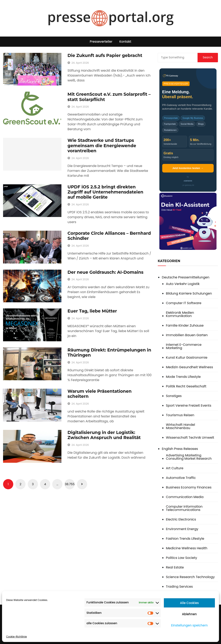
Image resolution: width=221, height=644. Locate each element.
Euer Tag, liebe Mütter (92, 311)
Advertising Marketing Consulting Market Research (189, 457)
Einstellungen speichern (189, 625)
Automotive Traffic (181, 478)
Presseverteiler (101, 42)
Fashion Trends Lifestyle (185, 539)
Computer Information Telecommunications (184, 508)
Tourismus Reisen (180, 415)
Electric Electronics (181, 519)
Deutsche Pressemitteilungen (186, 277)
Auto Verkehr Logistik (183, 284)
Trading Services (179, 587)
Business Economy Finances (189, 487)
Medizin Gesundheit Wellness (189, 367)
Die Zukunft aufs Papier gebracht (105, 55)
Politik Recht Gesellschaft (186, 386)
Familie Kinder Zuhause (185, 326)
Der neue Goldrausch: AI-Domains (106, 272)
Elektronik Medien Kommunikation (180, 314)
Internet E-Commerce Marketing (184, 346)
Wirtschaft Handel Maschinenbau (180, 426)
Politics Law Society (182, 558)
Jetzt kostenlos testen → (188, 168)
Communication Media (185, 497)
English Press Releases (180, 449)
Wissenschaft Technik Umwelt (190, 438)
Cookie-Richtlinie (16, 637)
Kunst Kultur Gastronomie (187, 358)
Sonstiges (174, 396)
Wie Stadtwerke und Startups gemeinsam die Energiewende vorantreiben (102, 145)
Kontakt (125, 42)
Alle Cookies (189, 603)
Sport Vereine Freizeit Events (189, 406)
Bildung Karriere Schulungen (189, 294)
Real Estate (175, 567)
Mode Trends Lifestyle (183, 377)
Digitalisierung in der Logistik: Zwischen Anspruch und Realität (104, 435)
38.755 (70, 484)
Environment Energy (182, 529)
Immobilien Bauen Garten (187, 335)
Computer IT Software (184, 303)
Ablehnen (189, 614)
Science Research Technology (190, 577)
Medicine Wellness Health (187, 548)
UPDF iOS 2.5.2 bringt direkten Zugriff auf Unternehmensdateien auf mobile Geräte (105, 192)
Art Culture (175, 468)
